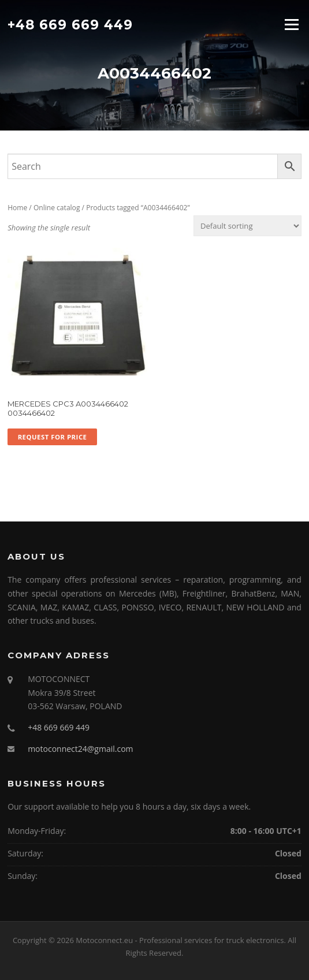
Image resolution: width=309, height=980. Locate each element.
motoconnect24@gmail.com (80, 749)
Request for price (53, 437)
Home (17, 208)
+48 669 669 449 (70, 24)
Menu (291, 24)
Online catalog (57, 208)
